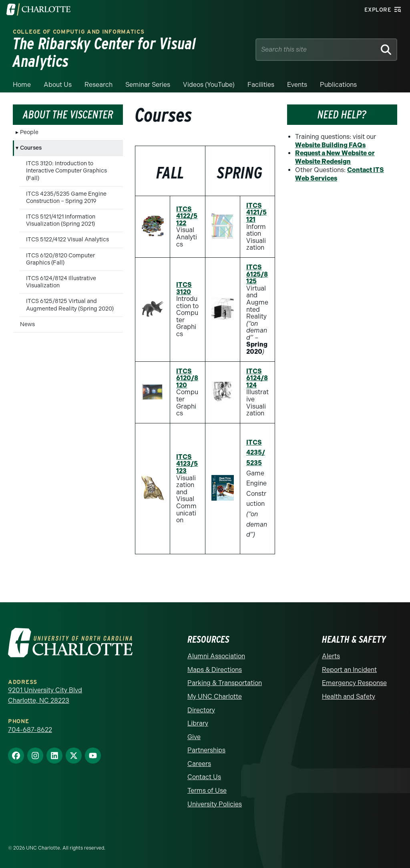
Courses (31, 148)
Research (98, 85)
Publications (338, 85)
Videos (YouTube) (209, 85)
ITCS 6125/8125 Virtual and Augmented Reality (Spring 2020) (70, 305)
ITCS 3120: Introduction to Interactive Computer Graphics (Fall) (66, 171)
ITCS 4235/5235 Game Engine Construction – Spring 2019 (66, 197)
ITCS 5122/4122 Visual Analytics (67, 240)
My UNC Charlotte (215, 697)
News (27, 324)
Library (198, 723)
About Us (58, 85)
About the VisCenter (68, 114)
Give (194, 737)
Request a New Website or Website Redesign (335, 157)
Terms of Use (207, 791)
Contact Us (204, 777)
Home (22, 85)
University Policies (215, 804)
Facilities (261, 85)
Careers (199, 764)
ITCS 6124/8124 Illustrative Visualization (61, 282)
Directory (201, 710)
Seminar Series (148, 85)
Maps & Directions (215, 670)
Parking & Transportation (225, 683)
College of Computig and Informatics (79, 32)
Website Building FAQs (330, 145)
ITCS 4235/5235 (256, 453)
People (29, 132)
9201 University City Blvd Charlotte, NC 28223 (45, 695)
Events (297, 85)
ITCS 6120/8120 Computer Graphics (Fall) (60, 259)
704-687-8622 (30, 730)
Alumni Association (216, 656)
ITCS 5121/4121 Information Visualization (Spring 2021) (61, 220)
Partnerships (206, 750)
